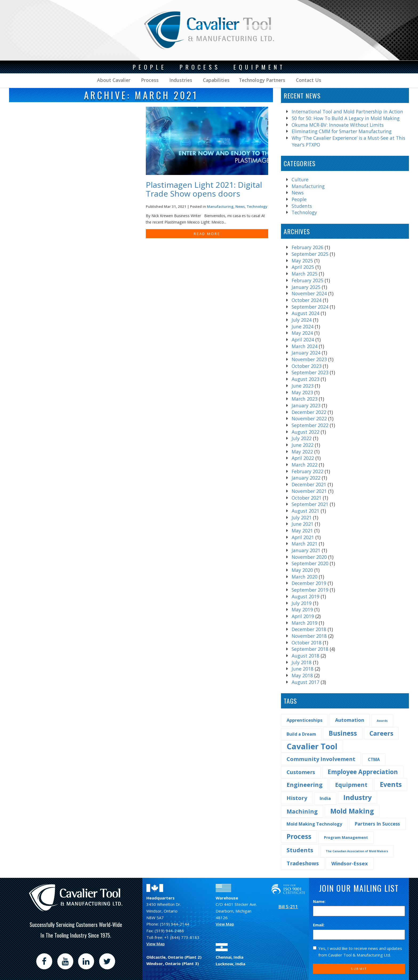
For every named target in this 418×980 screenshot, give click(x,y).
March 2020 (305, 577)
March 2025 (305, 274)
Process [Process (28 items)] (299, 836)
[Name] (359, 911)
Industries (180, 80)
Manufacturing (308, 186)
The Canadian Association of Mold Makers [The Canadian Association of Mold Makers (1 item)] (357, 851)
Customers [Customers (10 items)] (301, 772)
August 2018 (306, 656)
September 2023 (310, 372)
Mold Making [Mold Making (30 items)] (352, 811)
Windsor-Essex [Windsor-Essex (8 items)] (350, 863)
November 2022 (309, 419)
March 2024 (305, 346)
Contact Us (308, 80)
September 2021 (310, 504)
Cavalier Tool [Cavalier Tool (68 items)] (312, 746)
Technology (304, 212)
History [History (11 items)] (297, 798)
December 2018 (309, 629)
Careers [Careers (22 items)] (381, 733)
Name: (319, 901)
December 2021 (309, 484)
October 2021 (307, 498)
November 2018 (309, 636)
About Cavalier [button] (114, 80)
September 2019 (310, 590)
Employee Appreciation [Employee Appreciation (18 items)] (363, 772)
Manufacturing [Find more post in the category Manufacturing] (220, 206)
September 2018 (310, 649)
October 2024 (307, 300)
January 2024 (306, 353)
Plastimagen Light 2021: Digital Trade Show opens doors (204, 189)
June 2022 (303, 445)
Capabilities (216, 80)
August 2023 (306, 379)
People (299, 199)
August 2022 (306, 432)
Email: (319, 925)
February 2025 (308, 280)
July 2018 (302, 662)
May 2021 (302, 531)
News (298, 193)
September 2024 (310, 307)
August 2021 (306, 511)
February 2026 (308, 247)
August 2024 (306, 313)
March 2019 (305, 623)
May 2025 (302, 261)
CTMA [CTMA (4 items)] (374, 759)
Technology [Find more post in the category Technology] (257, 206)
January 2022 (306, 478)
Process (149, 80)
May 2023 (302, 392)
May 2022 (302, 452)
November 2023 (309, 359)
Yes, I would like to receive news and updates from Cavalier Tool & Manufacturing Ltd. (357, 952)
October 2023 (307, 366)
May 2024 (302, 333)
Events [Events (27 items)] (391, 784)
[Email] (359, 935)
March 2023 (305, 399)
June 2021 (303, 524)
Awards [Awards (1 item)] (382, 721)
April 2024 (303, 340)
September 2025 (310, 254)
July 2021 (302, 517)
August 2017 (306, 682)
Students (302, 206)
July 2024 (302, 320)
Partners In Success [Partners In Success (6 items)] (377, 824)
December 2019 (309, 583)
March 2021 (305, 544)
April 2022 (303, 458)
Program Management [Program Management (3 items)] (346, 837)
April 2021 (303, 537)
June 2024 (303, 326)
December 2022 (309, 412)
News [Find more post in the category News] (240, 206)
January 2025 (306, 287)
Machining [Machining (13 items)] (302, 811)
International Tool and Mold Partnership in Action (347, 111)
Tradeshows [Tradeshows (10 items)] (303, 863)
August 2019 (306, 596)
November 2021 (309, 491)
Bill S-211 (288, 907)
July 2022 (302, 438)
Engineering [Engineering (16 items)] (305, 785)
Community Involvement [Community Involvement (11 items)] (321, 759)
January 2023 (306, 405)
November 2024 (309, 293)
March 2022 (305, 465)
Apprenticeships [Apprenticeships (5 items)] (305, 720)
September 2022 (310, 425)
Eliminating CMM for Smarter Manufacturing (342, 131)
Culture (300, 180)
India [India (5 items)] (325, 798)
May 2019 (302, 609)
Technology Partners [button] (262, 80)
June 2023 (303, 386)
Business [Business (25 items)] (343, 733)
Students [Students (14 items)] (300, 850)
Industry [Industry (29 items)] (357, 797)
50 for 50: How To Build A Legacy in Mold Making (346, 118)
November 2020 (309, 557)
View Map (156, 944)
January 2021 (306, 550)
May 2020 (302, 570)
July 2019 (302, 603)
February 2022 (308, 471)
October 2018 (307, 643)
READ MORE (207, 234)
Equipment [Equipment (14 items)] (351, 785)
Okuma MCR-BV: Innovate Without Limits (338, 125)
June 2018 (303, 669)
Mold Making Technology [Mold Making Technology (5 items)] (314, 824)
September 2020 (310, 563)
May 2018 (302, 675)
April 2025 (303, 267)
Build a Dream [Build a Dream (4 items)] (301, 734)
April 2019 (303, 616)
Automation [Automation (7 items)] (350, 720)
